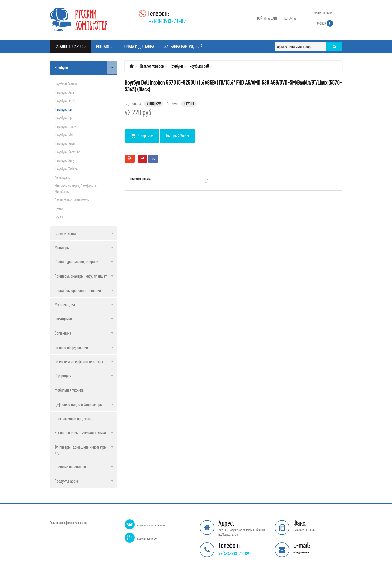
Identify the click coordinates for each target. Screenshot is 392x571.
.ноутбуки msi (64, 135)
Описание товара (140, 179)
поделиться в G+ (147, 538)
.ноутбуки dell (64, 109)
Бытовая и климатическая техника (80, 433)
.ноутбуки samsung (67, 152)
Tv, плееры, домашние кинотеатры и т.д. (82, 450)
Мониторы (62, 247)
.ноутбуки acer (64, 92)
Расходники (63, 319)
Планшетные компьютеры (72, 200)
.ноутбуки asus (65, 101)
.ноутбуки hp (63, 118)
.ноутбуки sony (65, 160)
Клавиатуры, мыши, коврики (76, 262)
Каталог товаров (152, 66)
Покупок (324, 23)
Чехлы (59, 217)
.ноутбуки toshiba (66, 169)
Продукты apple (66, 481)
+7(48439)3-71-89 (167, 21)
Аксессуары (63, 177)
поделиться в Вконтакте (151, 525)
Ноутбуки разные (66, 84)
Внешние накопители (70, 467)
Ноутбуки (61, 67)
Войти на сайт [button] (267, 18)
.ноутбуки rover (65, 143)
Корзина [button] (290, 18)
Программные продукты (73, 419)
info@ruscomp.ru (303, 552)
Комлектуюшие (66, 233)
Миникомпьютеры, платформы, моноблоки (76, 189)
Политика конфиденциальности (68, 523)
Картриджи (63, 376)
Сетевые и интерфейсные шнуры (79, 362)
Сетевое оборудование (71, 347)
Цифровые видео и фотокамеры (79, 404)
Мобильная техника (69, 390)
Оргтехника (63, 333)
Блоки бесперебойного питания (78, 290)
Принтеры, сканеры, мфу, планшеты (82, 276)
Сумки (59, 208)
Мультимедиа (65, 305)
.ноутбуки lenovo (66, 126)
